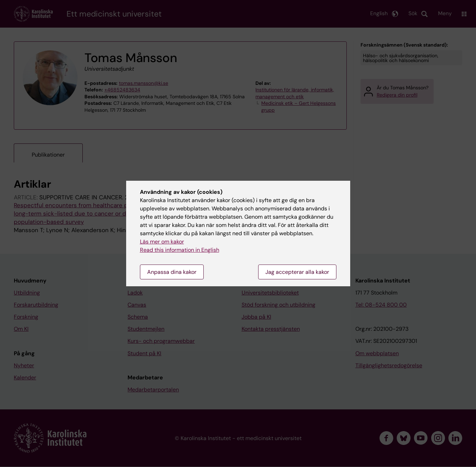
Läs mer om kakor (162, 242)
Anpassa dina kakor (172, 272)
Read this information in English (180, 250)
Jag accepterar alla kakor (297, 272)
